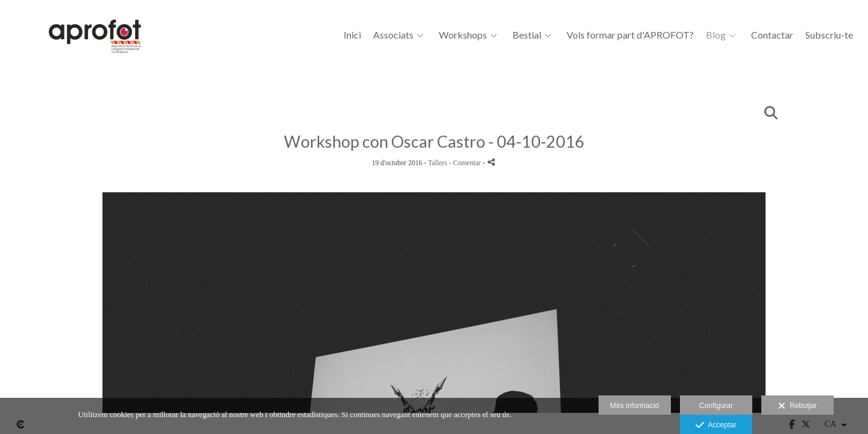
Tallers (438, 163)
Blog (716, 35)
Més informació (634, 406)
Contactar (772, 35)
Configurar (716, 406)
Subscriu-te (829, 35)
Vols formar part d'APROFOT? (630, 35)
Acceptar (716, 426)
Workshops (463, 35)
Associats (393, 35)
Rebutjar (797, 406)
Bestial (527, 35)
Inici (352, 35)
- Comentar (466, 163)
